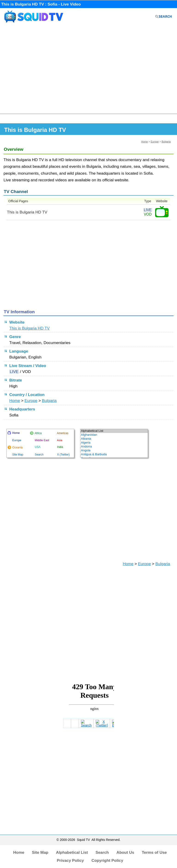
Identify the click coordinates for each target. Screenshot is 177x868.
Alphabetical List (72, 852)
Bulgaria (166, 142)
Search (102, 852)
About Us (125, 852)
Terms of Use (154, 852)
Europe (155, 142)
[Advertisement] (88, 71)
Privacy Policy (70, 860)
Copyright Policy (107, 860)
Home (145, 142)
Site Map (40, 852)
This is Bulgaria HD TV (29, 328)
